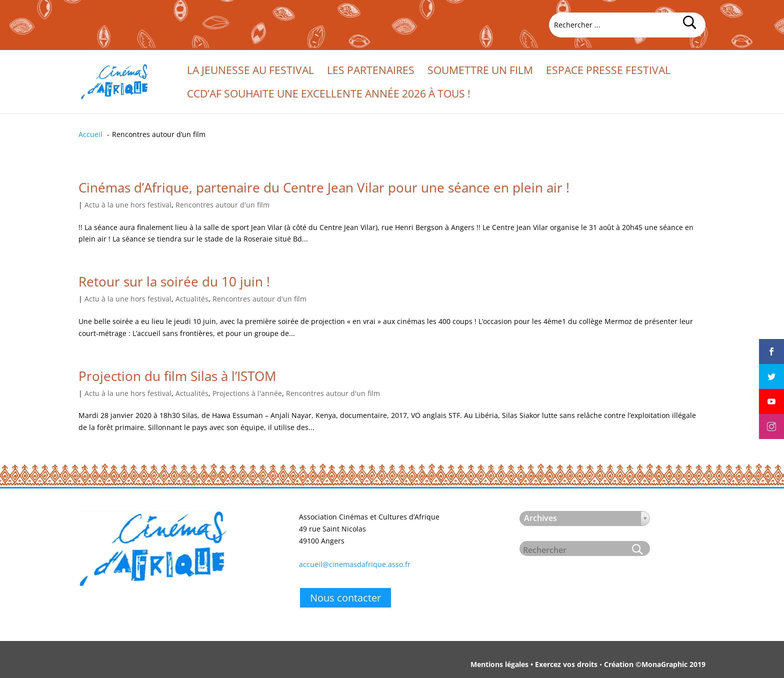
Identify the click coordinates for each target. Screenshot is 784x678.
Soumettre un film (480, 72)
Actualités (192, 299)
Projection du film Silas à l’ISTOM (177, 376)
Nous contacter (345, 598)
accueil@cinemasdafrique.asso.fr (355, 564)
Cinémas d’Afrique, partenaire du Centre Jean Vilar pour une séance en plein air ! (324, 187)
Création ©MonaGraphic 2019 (655, 664)
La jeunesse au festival (250, 72)
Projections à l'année (247, 393)
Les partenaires (371, 72)
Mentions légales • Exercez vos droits (534, 664)
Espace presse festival (608, 72)
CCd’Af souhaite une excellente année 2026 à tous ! (329, 95)
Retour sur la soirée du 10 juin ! (174, 281)
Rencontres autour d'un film (222, 205)
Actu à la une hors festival (128, 205)
